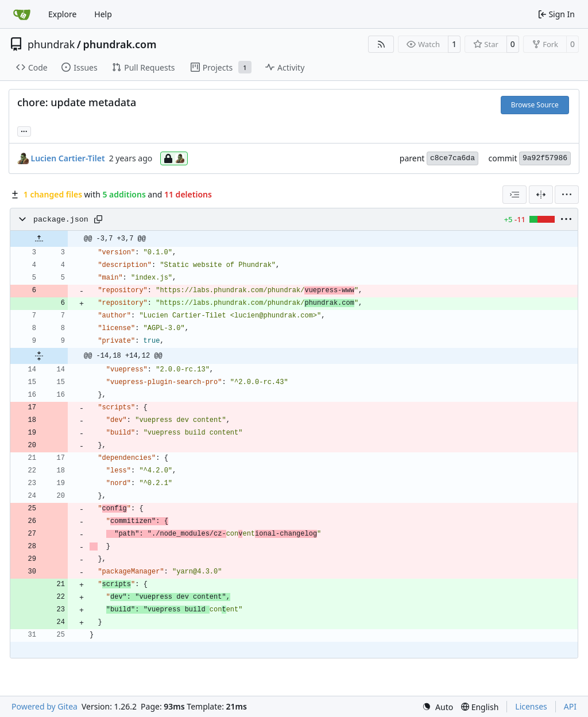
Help (103, 14)
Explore (62, 14)
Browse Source (535, 105)
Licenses (531, 706)
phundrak (51, 44)
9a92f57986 (545, 158)
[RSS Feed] (381, 44)
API (570, 706)
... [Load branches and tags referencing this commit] (24, 130)
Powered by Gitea (45, 706)
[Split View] (541, 195)
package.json (61, 220)
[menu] (567, 195)
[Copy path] (98, 219)
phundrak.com (119, 44)
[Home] (22, 14)
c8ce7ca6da (452, 158)
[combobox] (514, 195)
